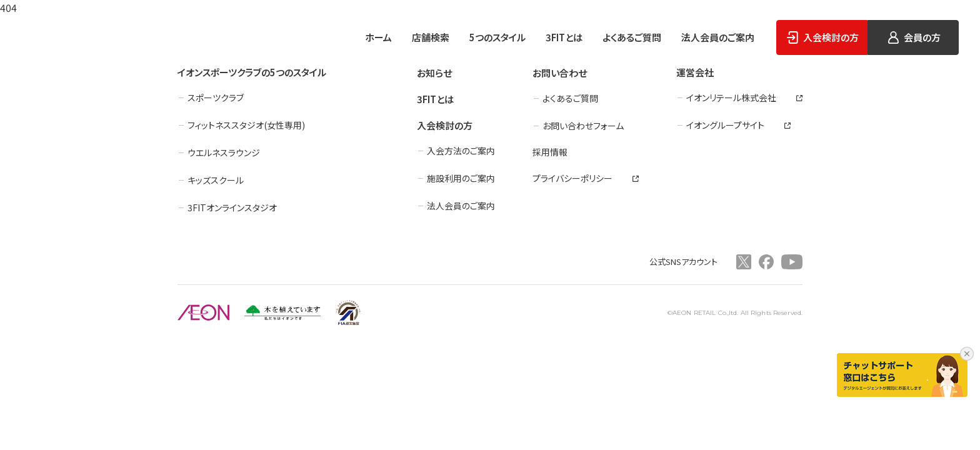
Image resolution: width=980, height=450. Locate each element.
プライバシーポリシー (572, 178)
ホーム (378, 37)
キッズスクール (216, 180)
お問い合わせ (560, 73)
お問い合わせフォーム (583, 126)
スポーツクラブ (216, 97)
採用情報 (550, 152)
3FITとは (564, 37)
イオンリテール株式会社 (731, 97)
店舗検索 (431, 37)
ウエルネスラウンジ (224, 152)
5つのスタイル (497, 37)
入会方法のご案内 (461, 151)
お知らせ (434, 73)
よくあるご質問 (632, 37)
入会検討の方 (445, 125)
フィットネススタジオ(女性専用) (246, 125)
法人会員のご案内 (718, 37)
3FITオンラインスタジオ (232, 207)
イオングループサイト (725, 125)
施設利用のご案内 (461, 178)
